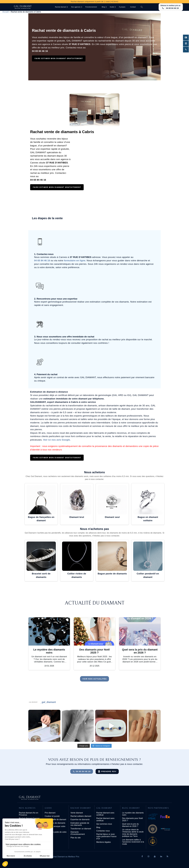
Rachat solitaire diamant (81, 816)
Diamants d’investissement (78, 833)
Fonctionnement (91, 7)
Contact (133, 7)
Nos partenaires (158, 808)
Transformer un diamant (81, 829)
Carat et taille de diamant (55, 819)
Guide (112, 7)
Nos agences (76, 7)
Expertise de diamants (80, 819)
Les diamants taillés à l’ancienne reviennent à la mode (133, 842)
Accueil (6, 12)
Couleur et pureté (52, 816)
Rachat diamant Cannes (29, 818)
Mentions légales (104, 842)
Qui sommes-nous (104, 824)
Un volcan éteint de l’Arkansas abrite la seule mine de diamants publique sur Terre (133, 833)
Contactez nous (103, 831)
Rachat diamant (61, 7)
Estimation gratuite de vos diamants (80, 824)
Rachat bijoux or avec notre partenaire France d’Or (106, 836)
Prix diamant (50, 813)
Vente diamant (77, 813)
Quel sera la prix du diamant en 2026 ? (130, 825)
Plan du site (76, 838)
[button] (142, 7)
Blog (103, 7)
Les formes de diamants (55, 823)
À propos (122, 7)
